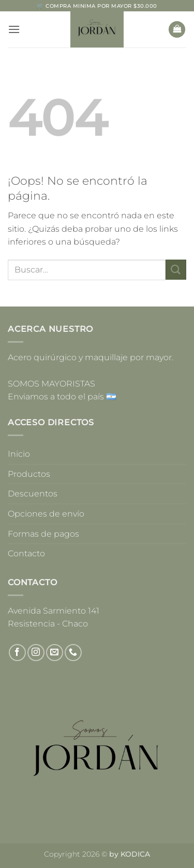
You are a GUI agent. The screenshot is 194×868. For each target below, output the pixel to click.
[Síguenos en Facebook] (17, 653)
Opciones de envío (46, 514)
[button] (14, 29)
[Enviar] (176, 270)
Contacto (26, 553)
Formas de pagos (43, 534)
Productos (29, 474)
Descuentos (33, 494)
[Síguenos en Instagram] (36, 653)
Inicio (19, 454)
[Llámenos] (73, 653)
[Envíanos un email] (55, 653)
